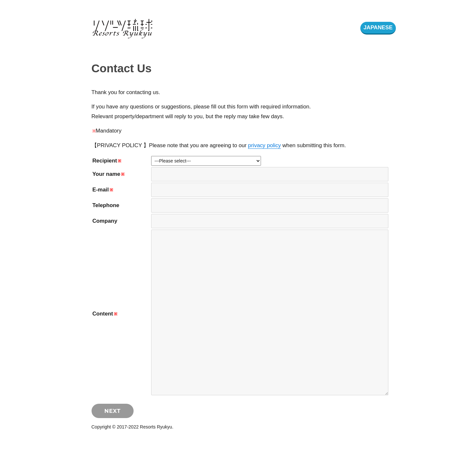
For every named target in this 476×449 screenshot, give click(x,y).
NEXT (112, 411)
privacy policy (264, 145)
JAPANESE (378, 28)
